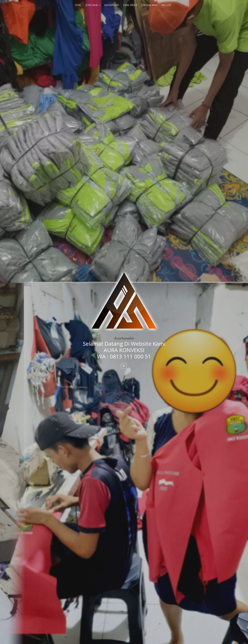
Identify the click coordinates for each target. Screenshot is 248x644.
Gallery (166, 5)
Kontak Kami (112, 5)
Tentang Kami (149, 5)
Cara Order (130, 5)
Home (78, 5)
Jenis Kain (91, 5)
